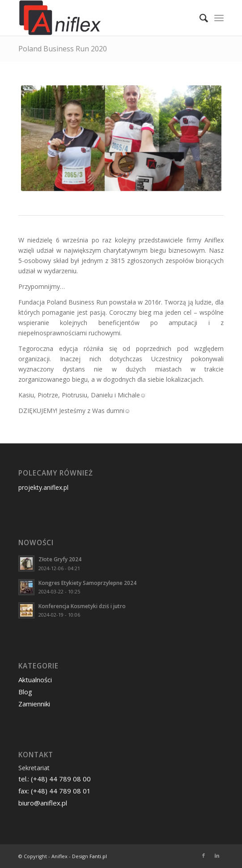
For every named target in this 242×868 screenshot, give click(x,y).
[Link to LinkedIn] (217, 855)
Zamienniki (34, 704)
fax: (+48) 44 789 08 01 (55, 791)
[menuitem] (199, 18)
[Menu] (219, 18)
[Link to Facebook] (204, 855)
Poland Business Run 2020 (63, 49)
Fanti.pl (98, 856)
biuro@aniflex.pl (43, 803)
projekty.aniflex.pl (43, 487)
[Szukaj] (199, 18)
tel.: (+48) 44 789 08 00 (55, 779)
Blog (25, 692)
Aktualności (35, 680)
